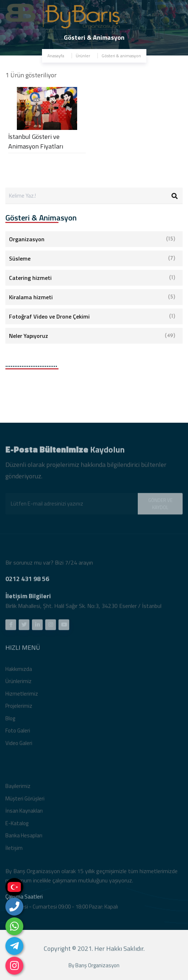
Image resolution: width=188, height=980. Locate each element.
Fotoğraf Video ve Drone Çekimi (92, 316)
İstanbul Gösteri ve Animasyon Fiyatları (36, 141)
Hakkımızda (19, 671)
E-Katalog (17, 825)
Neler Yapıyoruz (92, 336)
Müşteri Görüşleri (25, 800)
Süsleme (92, 258)
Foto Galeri (18, 732)
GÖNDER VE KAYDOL (160, 505)
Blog (10, 720)
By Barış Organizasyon (94, 967)
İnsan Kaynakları (24, 812)
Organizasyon (92, 239)
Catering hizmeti (92, 278)
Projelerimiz (19, 707)
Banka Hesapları (24, 837)
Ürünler (83, 56)
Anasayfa (56, 56)
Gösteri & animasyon (121, 56)
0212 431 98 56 (27, 580)
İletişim (14, 850)
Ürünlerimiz (18, 683)
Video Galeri (19, 745)
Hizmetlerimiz (22, 695)
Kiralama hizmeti (92, 297)
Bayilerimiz (18, 788)
